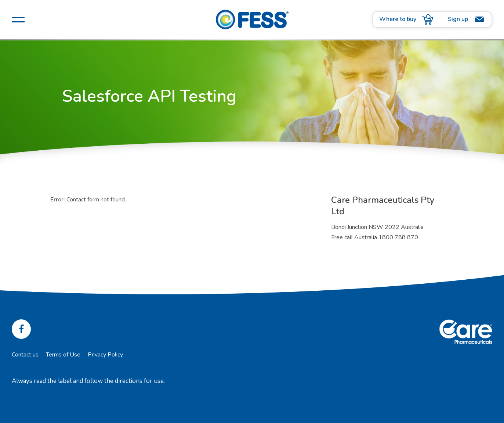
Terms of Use (63, 355)
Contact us (25, 355)
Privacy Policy (105, 355)
